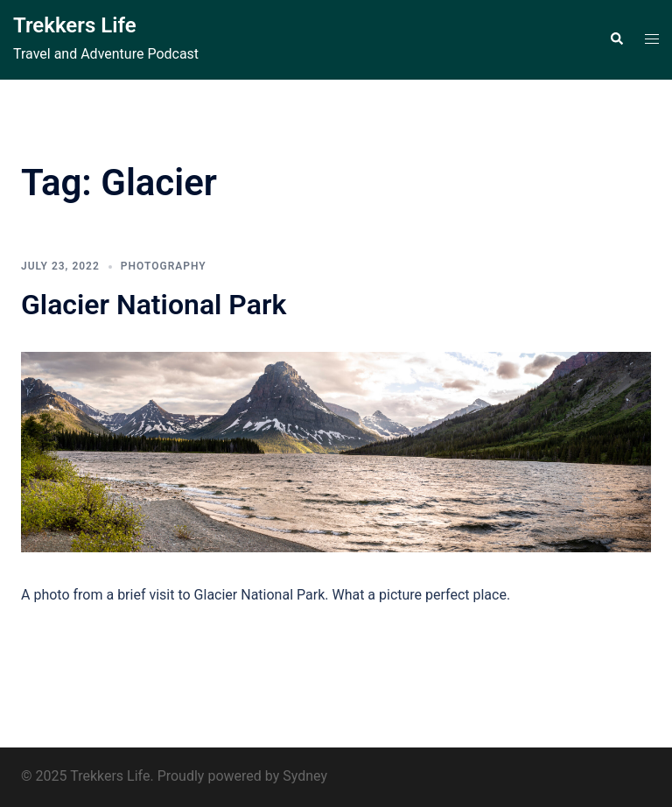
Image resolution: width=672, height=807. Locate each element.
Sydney (305, 776)
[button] (616, 39)
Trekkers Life (75, 25)
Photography (164, 266)
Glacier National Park (154, 305)
